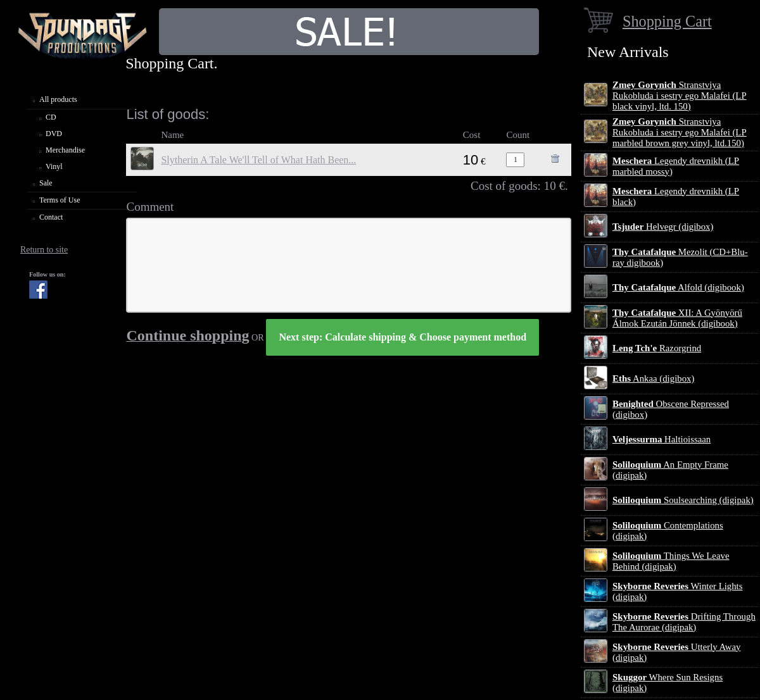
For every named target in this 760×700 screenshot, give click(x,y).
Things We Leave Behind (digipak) (671, 561)
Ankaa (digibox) (653, 378)
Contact (51, 217)
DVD (54, 134)
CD (51, 117)
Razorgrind (657, 348)
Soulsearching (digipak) (683, 500)
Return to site (44, 250)
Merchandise (65, 150)
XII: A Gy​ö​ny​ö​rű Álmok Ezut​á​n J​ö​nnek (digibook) (677, 318)
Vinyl (54, 166)
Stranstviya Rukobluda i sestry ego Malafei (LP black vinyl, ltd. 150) (680, 96)
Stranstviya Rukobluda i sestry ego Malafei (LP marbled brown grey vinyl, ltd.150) (680, 132)
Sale (46, 183)
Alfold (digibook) (678, 287)
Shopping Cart (667, 21)
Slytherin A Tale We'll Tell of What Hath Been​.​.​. (258, 160)
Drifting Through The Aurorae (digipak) (684, 622)
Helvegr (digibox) (663, 227)
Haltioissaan (662, 439)
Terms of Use (60, 200)
